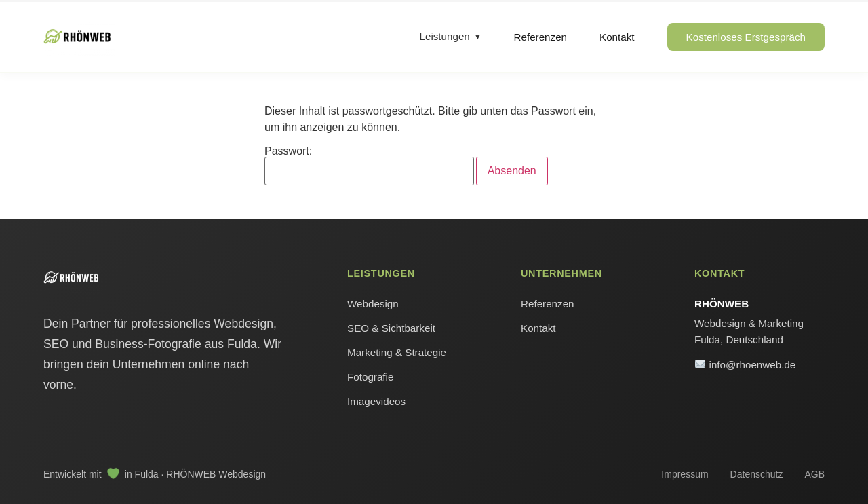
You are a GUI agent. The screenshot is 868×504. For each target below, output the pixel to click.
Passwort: (369, 166)
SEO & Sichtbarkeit (391, 328)
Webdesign (373, 304)
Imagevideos (376, 401)
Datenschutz (757, 474)
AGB (814, 474)
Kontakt (617, 37)
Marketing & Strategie (397, 352)
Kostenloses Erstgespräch (746, 37)
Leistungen (445, 36)
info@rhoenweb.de (745, 365)
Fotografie (370, 377)
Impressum (685, 474)
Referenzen (541, 37)
